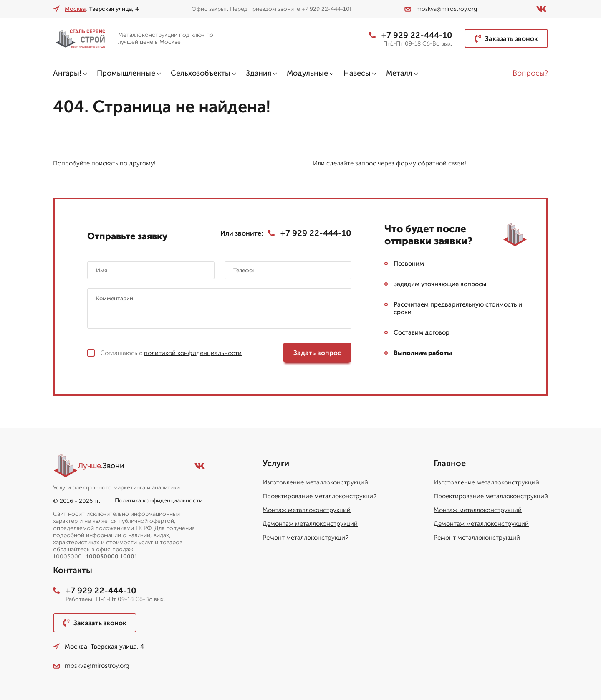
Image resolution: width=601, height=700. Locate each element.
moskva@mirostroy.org (441, 9)
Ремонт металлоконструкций (306, 538)
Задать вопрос (317, 353)
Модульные (307, 73)
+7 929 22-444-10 (410, 35)
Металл (399, 73)
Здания (259, 73)
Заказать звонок (506, 38)
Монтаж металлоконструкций (307, 510)
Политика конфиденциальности (159, 501)
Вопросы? (530, 73)
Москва (75, 9)
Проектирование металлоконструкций (320, 497)
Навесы (357, 73)
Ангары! (67, 73)
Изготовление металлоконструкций (315, 483)
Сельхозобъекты (201, 73)
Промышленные (126, 73)
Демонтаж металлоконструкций (310, 524)
